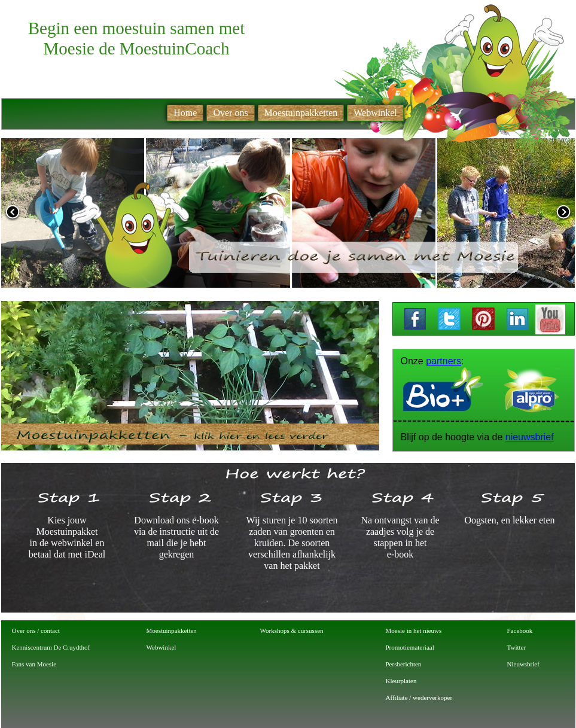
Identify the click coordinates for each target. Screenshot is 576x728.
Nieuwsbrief (523, 664)
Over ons (230, 113)
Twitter (517, 647)
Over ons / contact (36, 630)
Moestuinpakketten (172, 630)
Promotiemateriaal (410, 647)
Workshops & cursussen (292, 630)
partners (444, 361)
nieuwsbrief (530, 437)
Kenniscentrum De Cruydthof (51, 647)
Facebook (520, 630)
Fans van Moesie (34, 664)
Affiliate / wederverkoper (419, 697)
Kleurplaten (401, 681)
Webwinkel (161, 647)
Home (185, 113)
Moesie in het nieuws (414, 630)
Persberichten (404, 664)
